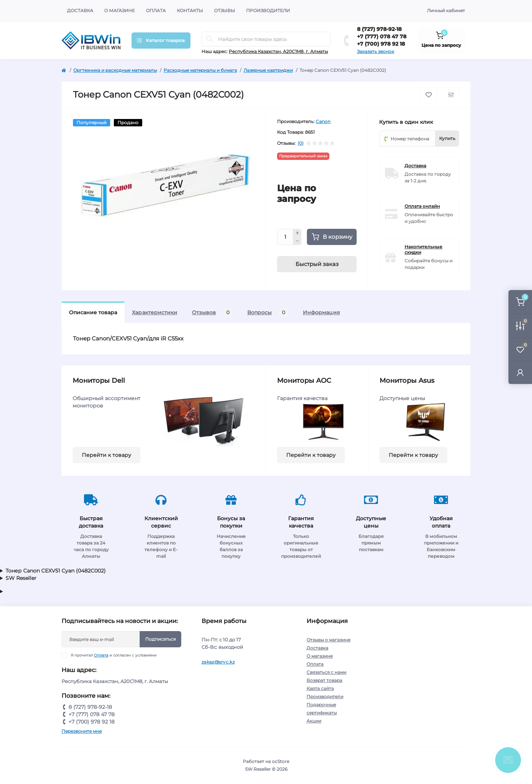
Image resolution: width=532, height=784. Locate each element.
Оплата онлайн (422, 206)
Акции (314, 721)
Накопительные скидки (423, 249)
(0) (301, 143)
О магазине (120, 10)
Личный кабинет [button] (446, 10)
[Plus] (297, 233)
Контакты (190, 10)
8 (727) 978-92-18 (379, 29)
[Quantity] (285, 237)
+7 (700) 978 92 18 (381, 44)
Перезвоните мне (82, 731)
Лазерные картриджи (268, 70)
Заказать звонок (376, 51)
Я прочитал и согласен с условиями (114, 655)
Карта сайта (320, 688)
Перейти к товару (106, 455)
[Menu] (161, 41)
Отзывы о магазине (328, 640)
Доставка (80, 10)
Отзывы (225, 10)
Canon (323, 121)
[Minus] (297, 241)
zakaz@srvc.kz (218, 662)
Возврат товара (324, 680)
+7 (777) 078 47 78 (382, 36)
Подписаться (160, 639)
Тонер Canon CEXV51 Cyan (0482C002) (56, 571)
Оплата (156, 10)
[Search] (210, 39)
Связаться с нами (326, 672)
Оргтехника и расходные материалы (115, 70)
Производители (268, 10)
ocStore (281, 761)
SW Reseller (21, 578)
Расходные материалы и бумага (200, 70)
